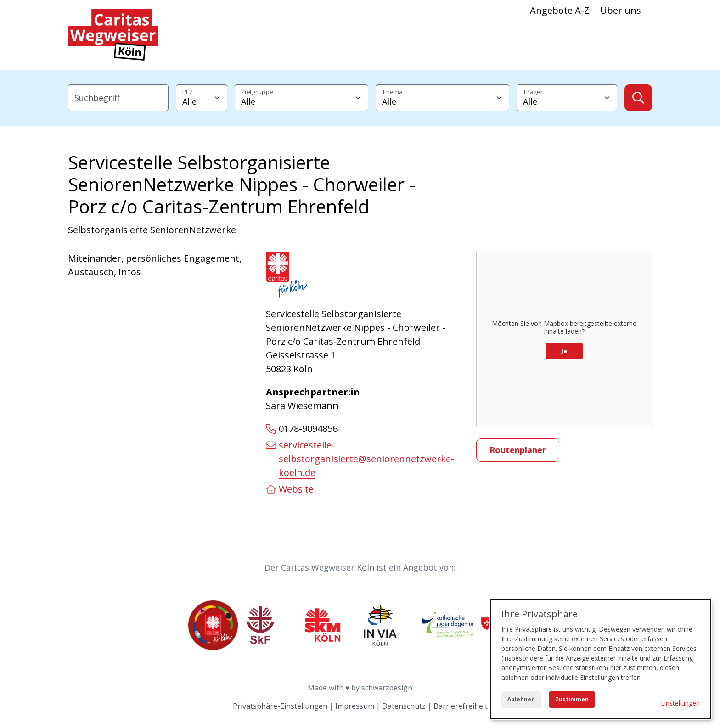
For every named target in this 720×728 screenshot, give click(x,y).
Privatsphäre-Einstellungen (280, 706)
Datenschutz (404, 706)
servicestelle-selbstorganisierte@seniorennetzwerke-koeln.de (360, 459)
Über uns (621, 10)
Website (290, 489)
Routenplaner (518, 450)
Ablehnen (521, 699)
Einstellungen (680, 703)
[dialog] (601, 659)
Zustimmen (572, 699)
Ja (564, 351)
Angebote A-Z (560, 10)
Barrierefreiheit (461, 706)
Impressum (355, 706)
